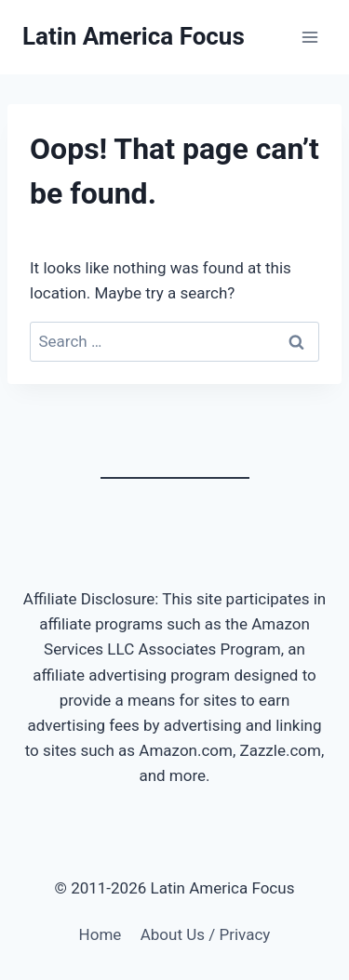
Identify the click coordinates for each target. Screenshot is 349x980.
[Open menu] (309, 37)
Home (101, 934)
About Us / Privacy (206, 934)
